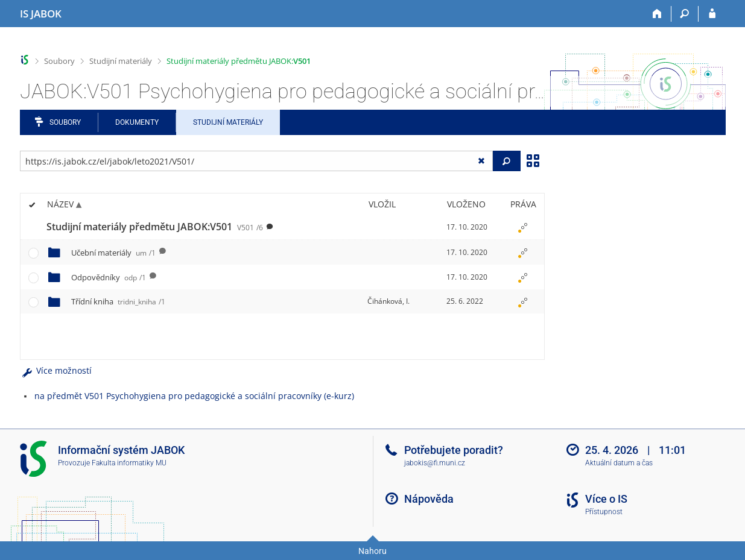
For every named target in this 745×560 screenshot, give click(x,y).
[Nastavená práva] (523, 227)
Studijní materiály (121, 61)
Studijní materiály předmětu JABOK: (239, 61)
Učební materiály (113, 253)
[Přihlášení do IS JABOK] (712, 14)
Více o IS (606, 499)
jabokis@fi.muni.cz (435, 463)
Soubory (59, 61)
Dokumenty (137, 122)
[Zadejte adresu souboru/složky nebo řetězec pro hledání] (257, 161)
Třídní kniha (118, 301)
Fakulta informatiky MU (129, 463)
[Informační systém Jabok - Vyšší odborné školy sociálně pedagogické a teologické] (41, 14)
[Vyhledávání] (685, 14)
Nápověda (429, 499)
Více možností (56, 370)
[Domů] (658, 14)
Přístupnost (604, 512)
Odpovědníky (109, 277)
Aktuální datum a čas (619, 463)
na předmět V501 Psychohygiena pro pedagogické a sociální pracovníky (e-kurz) (194, 396)
